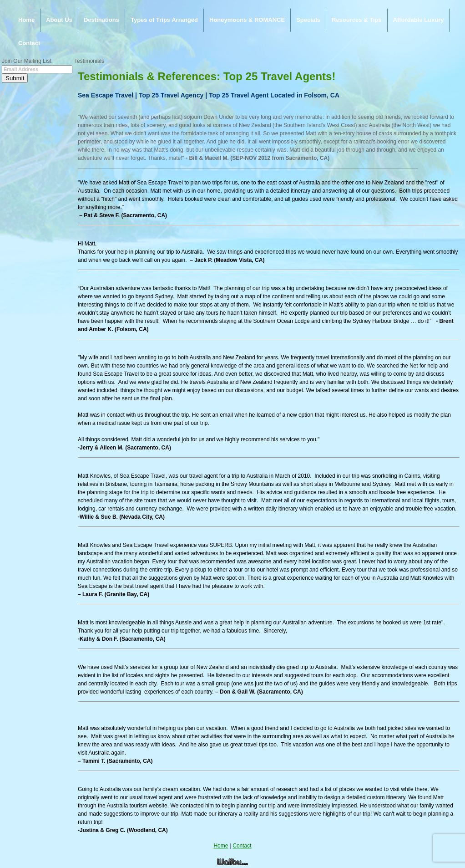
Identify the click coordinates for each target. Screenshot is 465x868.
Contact (29, 43)
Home (26, 20)
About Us (59, 20)
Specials (308, 20)
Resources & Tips (357, 20)
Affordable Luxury (419, 20)
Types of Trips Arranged (164, 20)
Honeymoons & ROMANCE (247, 20)
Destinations (101, 20)
